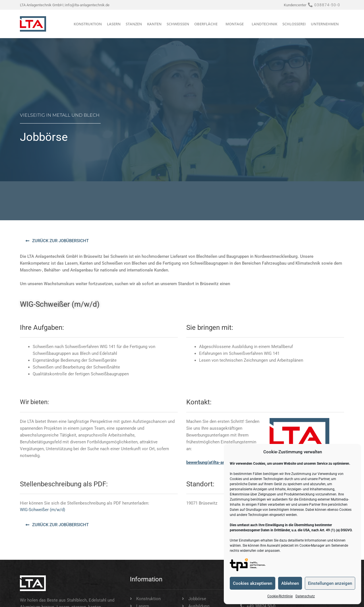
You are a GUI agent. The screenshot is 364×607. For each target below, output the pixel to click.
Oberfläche (207, 24)
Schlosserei (294, 24)
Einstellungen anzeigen (330, 583)
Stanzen (134, 24)
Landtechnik (264, 24)
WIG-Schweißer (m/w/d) (43, 510)
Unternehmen (326, 24)
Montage (236, 24)
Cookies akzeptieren (253, 583)
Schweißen (178, 24)
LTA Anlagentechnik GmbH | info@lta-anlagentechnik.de (65, 5)
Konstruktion (88, 24)
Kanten (154, 24)
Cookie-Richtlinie (280, 596)
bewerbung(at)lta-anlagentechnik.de (221, 462)
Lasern (114, 24)
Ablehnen (290, 583)
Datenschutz (305, 596)
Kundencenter (295, 5)
